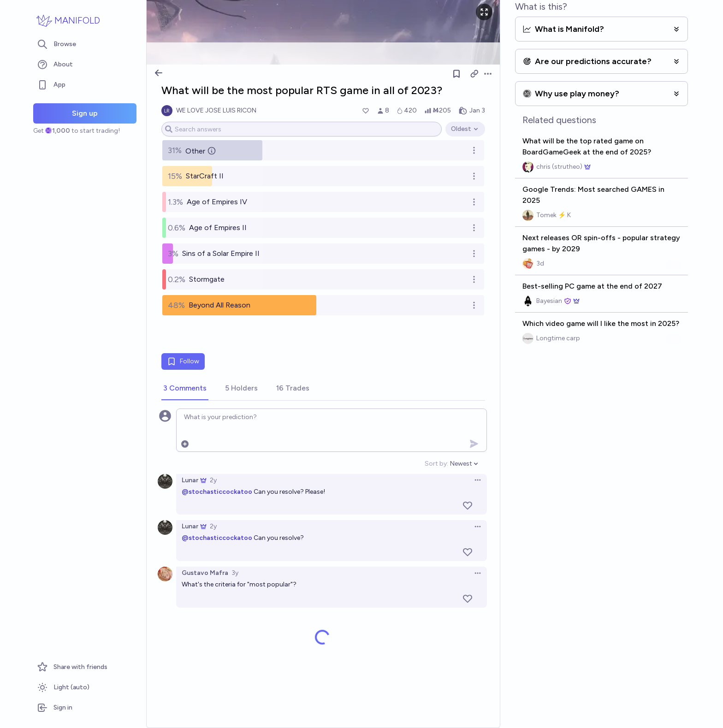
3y (235, 573)
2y (213, 480)
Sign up (85, 113)
